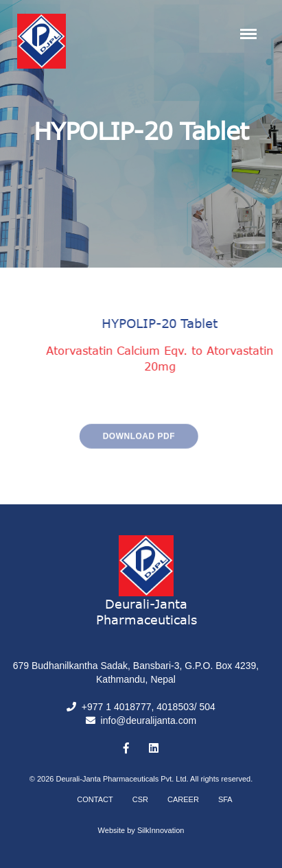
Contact (95, 799)
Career (183, 799)
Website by (141, 830)
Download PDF (124, 445)
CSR (140, 799)
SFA (225, 799)
